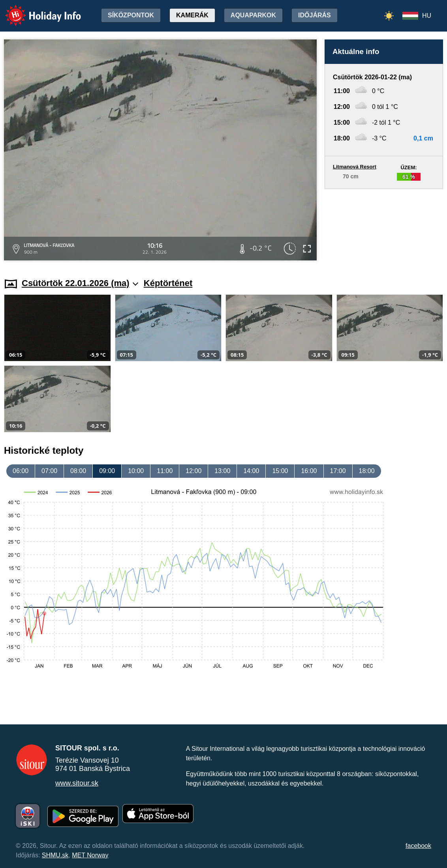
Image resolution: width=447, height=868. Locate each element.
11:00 (165, 471)
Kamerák (192, 15)
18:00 (367, 471)
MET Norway (90, 855)
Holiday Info (36, 10)
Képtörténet (168, 283)
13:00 (222, 471)
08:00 (78, 471)
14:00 (251, 471)
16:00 (309, 471)
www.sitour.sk (77, 783)
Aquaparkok (253, 15)
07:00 (49, 471)
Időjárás (315, 15)
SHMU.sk (55, 855)
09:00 (107, 471)
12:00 (193, 471)
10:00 (136, 471)
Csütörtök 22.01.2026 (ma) (80, 283)
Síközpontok (131, 15)
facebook (418, 846)
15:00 (280, 471)
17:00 (338, 471)
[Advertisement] (384, 226)
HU (427, 16)
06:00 (21, 471)
